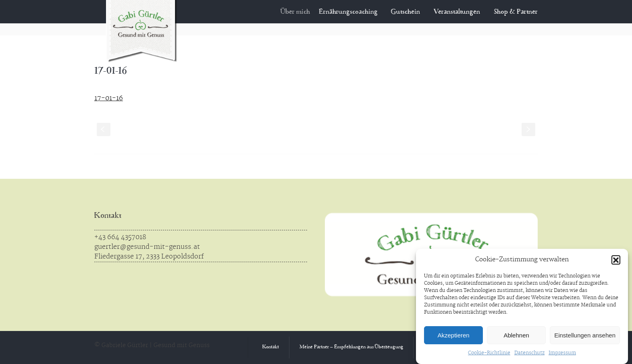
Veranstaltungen (457, 12)
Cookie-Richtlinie (489, 353)
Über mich (301, 12)
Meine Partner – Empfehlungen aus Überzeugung (351, 347)
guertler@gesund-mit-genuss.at (147, 247)
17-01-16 (109, 98)
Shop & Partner (516, 12)
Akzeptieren (453, 335)
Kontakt (108, 216)
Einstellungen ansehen (585, 335)
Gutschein (406, 12)
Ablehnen (516, 335)
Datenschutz (529, 353)
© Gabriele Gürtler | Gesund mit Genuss (152, 345)
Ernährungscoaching (353, 12)
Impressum (562, 353)
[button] (616, 260)
